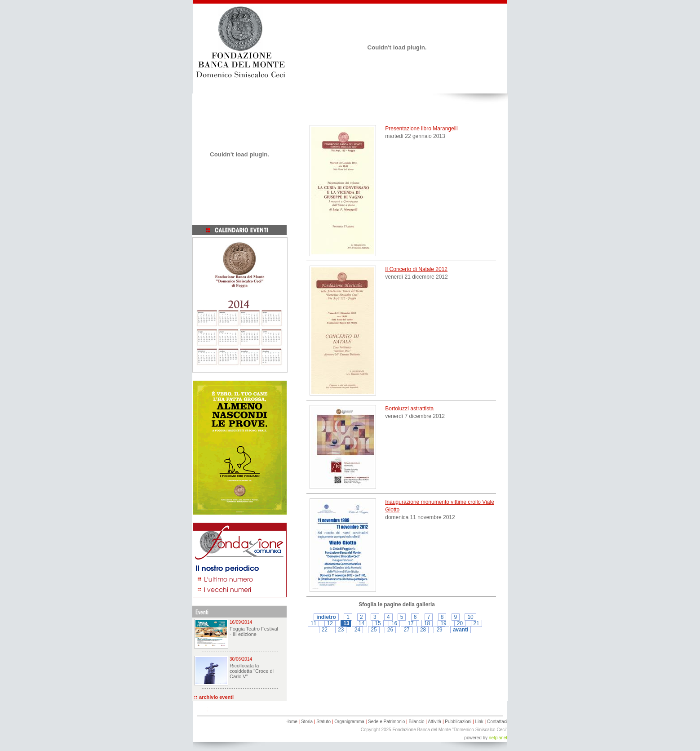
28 (423, 630)
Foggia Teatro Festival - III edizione (254, 631)
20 (460, 623)
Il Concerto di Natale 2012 (416, 269)
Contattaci (497, 722)
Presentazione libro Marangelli (421, 129)
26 (390, 630)
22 (325, 630)
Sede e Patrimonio (386, 722)
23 (341, 630)
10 (470, 617)
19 (443, 623)
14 (361, 623)
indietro (326, 617)
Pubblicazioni (458, 722)
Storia (307, 722)
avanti (461, 630)
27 (406, 630)
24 (357, 630)
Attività (434, 722)
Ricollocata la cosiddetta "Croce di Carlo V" (252, 671)
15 (378, 623)
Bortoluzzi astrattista (409, 409)
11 (313, 623)
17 (410, 623)
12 (330, 623)
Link (479, 722)
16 (394, 623)
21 (476, 623)
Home (291, 722)
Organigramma (349, 722)
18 (427, 623)
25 (374, 630)
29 (439, 630)
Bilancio (416, 722)
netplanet (498, 738)
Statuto (323, 722)
